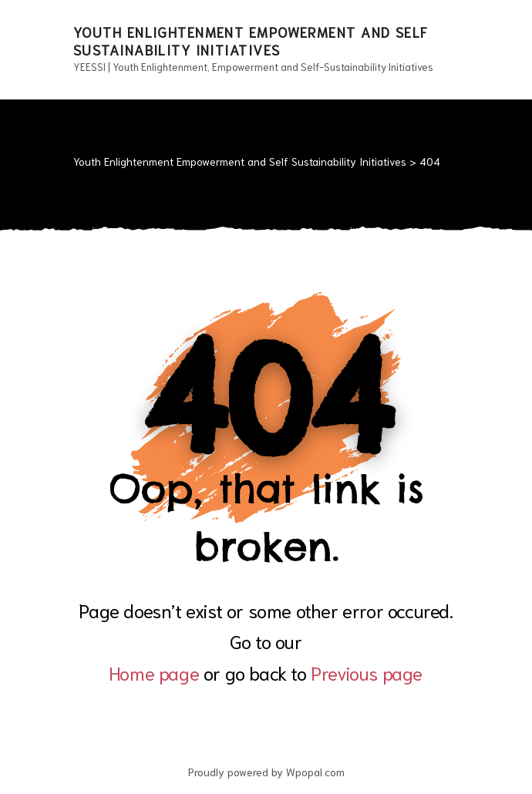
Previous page (367, 672)
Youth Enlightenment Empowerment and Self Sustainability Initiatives (251, 40)
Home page (154, 672)
